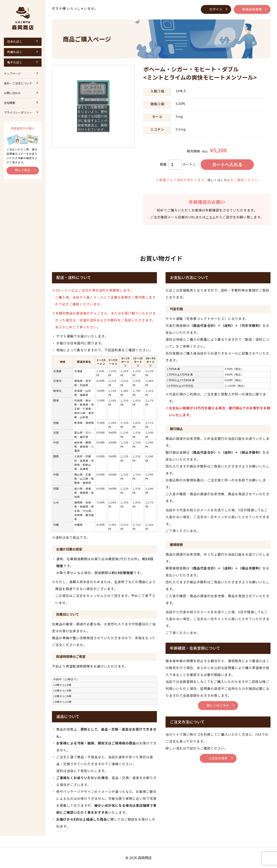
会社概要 (10, 103)
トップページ (12, 73)
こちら (211, 217)
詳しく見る (23, 170)
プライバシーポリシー (18, 112)
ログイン (214, 9)
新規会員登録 (251, 9)
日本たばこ (15, 41)
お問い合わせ (12, 93)
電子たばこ (15, 62)
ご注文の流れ (218, 758)
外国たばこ (15, 52)
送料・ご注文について (18, 83)
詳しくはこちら (219, 180)
